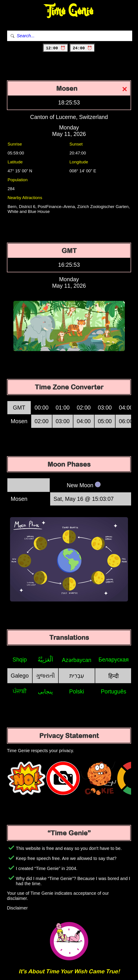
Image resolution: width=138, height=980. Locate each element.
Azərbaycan (77, 660)
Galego (20, 676)
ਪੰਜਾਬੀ (20, 691)
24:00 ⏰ (82, 48)
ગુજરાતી (45, 676)
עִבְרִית (77, 676)
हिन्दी (113, 676)
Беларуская (114, 660)
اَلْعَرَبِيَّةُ (45, 660)
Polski (77, 691)
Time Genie (69, 11)
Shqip (20, 660)
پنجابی (45, 691)
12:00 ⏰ (56, 48)
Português (113, 691)
